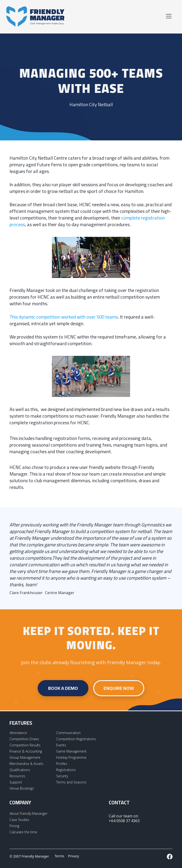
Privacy (74, 856)
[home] (36, 16)
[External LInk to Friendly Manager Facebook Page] (170, 857)
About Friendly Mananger (28, 813)
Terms (59, 856)
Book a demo (63, 688)
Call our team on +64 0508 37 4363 (124, 818)
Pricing (14, 826)
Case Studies (19, 820)
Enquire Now (119, 688)
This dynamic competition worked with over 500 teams (64, 317)
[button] (168, 16)
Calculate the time (23, 832)
